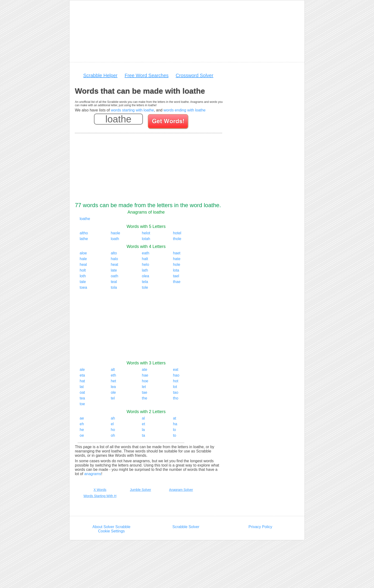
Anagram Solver (181, 490)
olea (145, 276)
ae (82, 418)
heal (83, 265)
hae (145, 375)
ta (143, 435)
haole (115, 233)
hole (177, 265)
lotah (146, 239)
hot (176, 381)
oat (82, 392)
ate (145, 370)
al (143, 418)
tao (176, 392)
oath (114, 276)
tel (113, 398)
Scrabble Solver (186, 527)
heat (114, 265)
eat (176, 370)
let (144, 387)
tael (176, 276)
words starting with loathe (132, 110)
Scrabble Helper (100, 75)
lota (176, 270)
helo (145, 265)
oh (113, 435)
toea (83, 287)
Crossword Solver (195, 75)
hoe (145, 381)
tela (145, 282)
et (143, 424)
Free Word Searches (146, 75)
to (174, 435)
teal (114, 282)
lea (113, 387)
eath (146, 253)
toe (82, 404)
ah (113, 418)
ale (82, 370)
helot (146, 233)
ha (175, 424)
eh (82, 424)
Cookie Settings (111, 531)
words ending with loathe (184, 110)
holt (83, 270)
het (113, 381)
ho (113, 430)
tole (145, 287)
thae (177, 282)
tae (145, 392)
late (114, 270)
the (145, 398)
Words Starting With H (100, 496)
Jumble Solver (141, 490)
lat (82, 387)
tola (114, 287)
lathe (84, 239)
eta (82, 375)
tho (176, 398)
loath (115, 239)
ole (113, 392)
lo (174, 430)
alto (114, 253)
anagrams (93, 474)
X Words (100, 490)
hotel (177, 233)
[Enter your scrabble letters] (118, 119)
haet (177, 253)
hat (82, 381)
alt (113, 370)
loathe (85, 219)
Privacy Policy (260, 527)
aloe (83, 253)
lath (145, 270)
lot (175, 387)
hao (176, 375)
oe (82, 435)
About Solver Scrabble (111, 527)
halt (145, 259)
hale (83, 259)
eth (113, 375)
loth (83, 276)
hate (177, 259)
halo (114, 259)
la (143, 430)
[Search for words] (169, 122)
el (112, 424)
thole (177, 239)
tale (83, 282)
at (174, 418)
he (82, 430)
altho (84, 233)
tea (82, 398)
